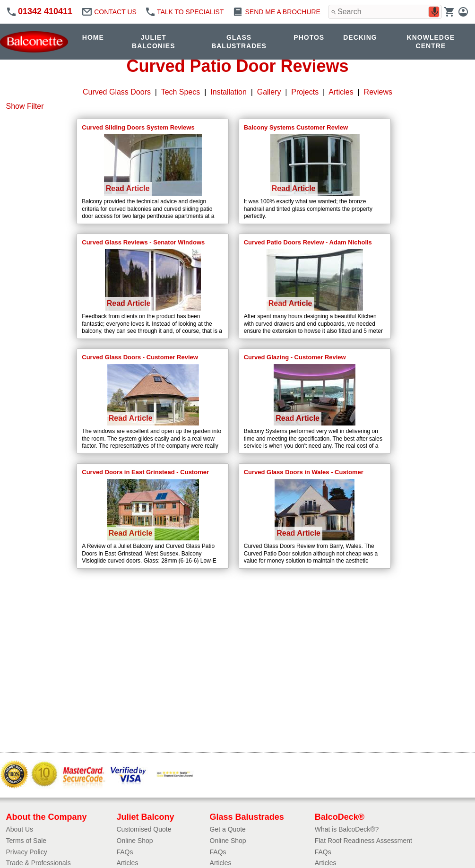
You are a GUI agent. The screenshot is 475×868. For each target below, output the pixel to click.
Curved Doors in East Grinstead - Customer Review (145, 473)
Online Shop (135, 841)
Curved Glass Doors (117, 92)
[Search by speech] (435, 12)
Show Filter (25, 106)
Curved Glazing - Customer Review (295, 357)
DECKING (360, 37)
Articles (341, 92)
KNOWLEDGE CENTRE (431, 42)
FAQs (125, 852)
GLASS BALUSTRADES (239, 42)
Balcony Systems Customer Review (296, 127)
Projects (305, 92)
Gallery (269, 92)
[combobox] (385, 12)
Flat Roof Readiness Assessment (363, 841)
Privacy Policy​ (27, 852)
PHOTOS (309, 37)
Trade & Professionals (39, 863)
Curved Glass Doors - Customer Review (140, 357)
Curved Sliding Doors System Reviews (138, 127)
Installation (229, 92)
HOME (93, 37)
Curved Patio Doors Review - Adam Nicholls (308, 242)
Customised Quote (144, 829)
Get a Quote (228, 829)
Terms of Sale (26, 841)
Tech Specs (181, 92)
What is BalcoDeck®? (347, 829)
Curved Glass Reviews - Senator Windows (143, 242)
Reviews (378, 92)
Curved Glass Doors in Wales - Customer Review (304, 473)
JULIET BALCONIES (153, 42)
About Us (20, 829)
